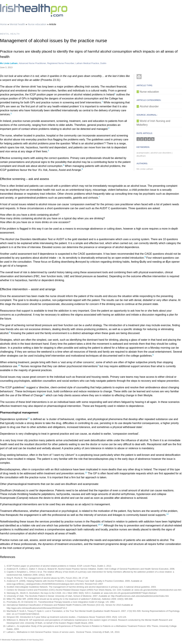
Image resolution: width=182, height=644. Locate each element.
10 (19, 365)
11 (44, 395)
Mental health (17, 24)
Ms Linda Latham (9, 63)
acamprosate (143, 153)
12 (28, 418)
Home (3, 24)
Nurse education (37, 24)
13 (86, 473)
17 (102, 525)
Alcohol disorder (149, 106)
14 (167, 514)
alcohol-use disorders (161, 153)
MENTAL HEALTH (10, 34)
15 (99, 525)
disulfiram (141, 156)
